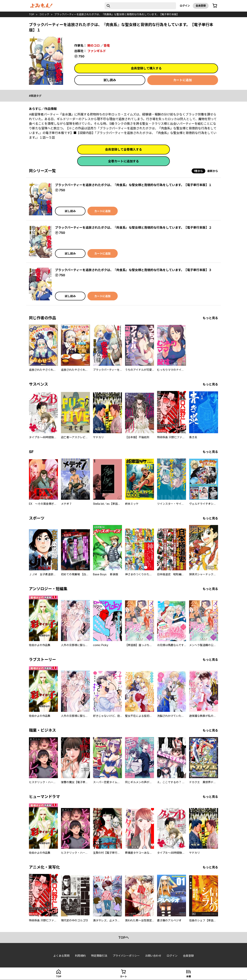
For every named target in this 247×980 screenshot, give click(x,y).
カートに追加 (183, 80)
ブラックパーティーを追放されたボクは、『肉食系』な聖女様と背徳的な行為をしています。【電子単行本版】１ (133, 185)
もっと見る (210, 318)
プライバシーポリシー (126, 956)
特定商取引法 (99, 956)
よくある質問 (61, 956)
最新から (213, 171)
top (32, 14)
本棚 (189, 976)
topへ (124, 937)
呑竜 (107, 46)
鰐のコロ (94, 46)
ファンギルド (97, 51)
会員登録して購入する (146, 68)
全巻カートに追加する (123, 161)
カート (123, 976)
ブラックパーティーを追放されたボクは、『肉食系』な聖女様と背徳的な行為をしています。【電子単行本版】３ (133, 270)
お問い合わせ (153, 956)
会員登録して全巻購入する (123, 149)
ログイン (185, 6)
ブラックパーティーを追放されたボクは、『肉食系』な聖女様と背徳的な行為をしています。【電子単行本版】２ (133, 228)
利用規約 (80, 956)
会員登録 (201, 6)
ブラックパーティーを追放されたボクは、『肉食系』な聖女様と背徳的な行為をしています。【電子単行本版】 (117, 14)
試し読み (110, 80)
